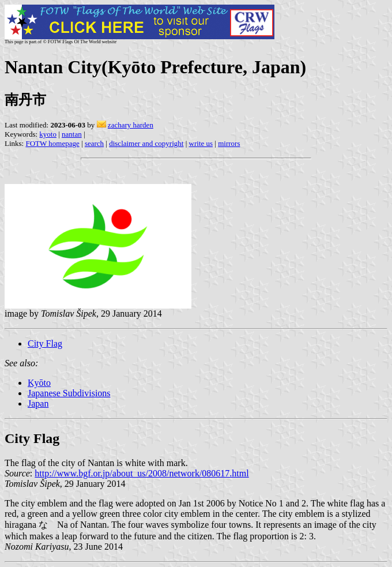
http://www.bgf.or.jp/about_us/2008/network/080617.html (142, 473)
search (94, 143)
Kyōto (39, 383)
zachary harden (131, 125)
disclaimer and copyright (146, 143)
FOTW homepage (52, 143)
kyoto (48, 134)
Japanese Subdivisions (69, 393)
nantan (72, 134)
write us (201, 143)
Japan (38, 403)
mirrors (229, 143)
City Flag (45, 343)
